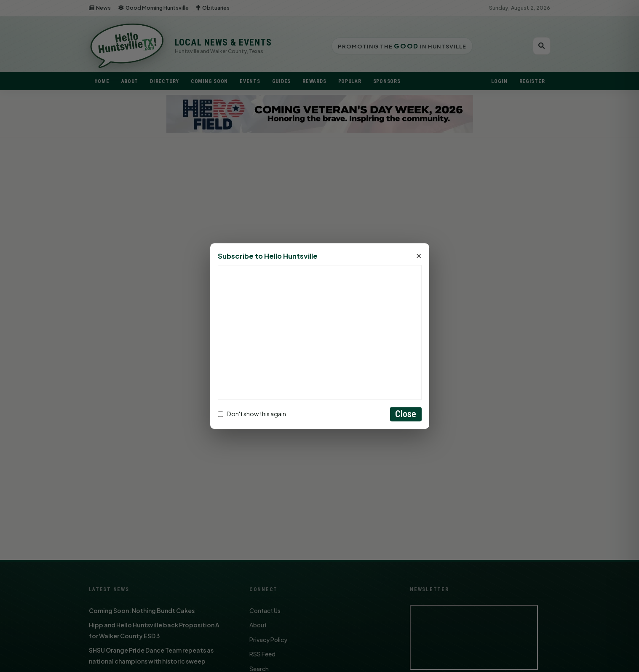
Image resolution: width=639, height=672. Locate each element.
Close (406, 414)
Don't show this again (252, 414)
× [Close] (419, 256)
